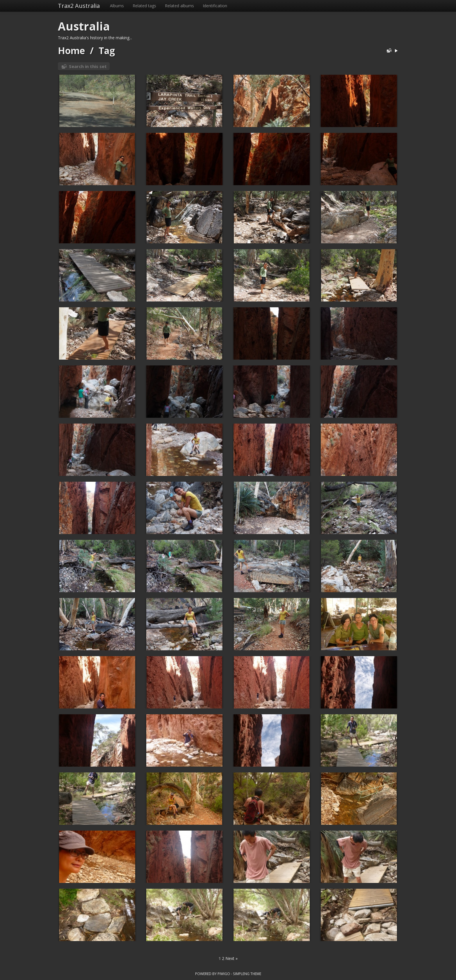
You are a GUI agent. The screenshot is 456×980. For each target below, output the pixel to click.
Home (71, 50)
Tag (107, 50)
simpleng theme (247, 974)
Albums (117, 6)
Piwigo (224, 974)
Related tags (144, 6)
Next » (231, 958)
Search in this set (88, 66)
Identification (215, 6)
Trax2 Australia (79, 6)
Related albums (179, 6)
